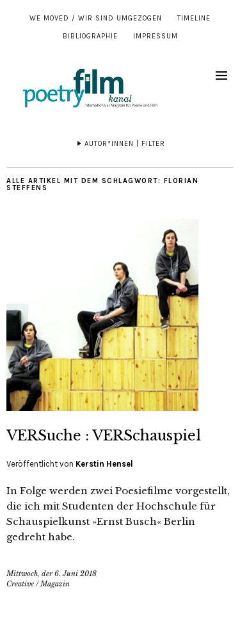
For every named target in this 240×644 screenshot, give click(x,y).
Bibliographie (90, 36)
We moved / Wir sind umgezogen (96, 18)
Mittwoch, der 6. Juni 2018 (52, 574)
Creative (20, 584)
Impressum (156, 36)
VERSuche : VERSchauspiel (104, 436)
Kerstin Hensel (104, 464)
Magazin (55, 584)
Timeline (194, 18)
